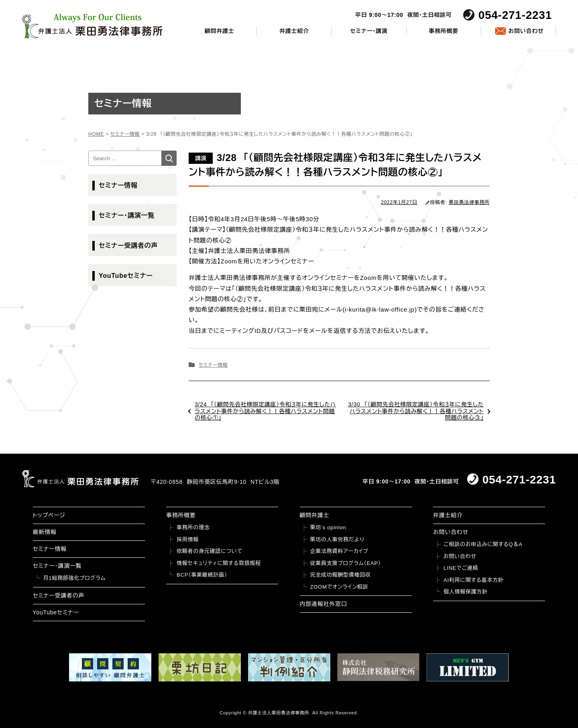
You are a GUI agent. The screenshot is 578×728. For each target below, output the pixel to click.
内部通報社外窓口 (324, 604)
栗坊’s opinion (328, 527)
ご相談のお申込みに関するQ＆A (483, 544)
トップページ (49, 515)
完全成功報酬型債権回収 (341, 575)
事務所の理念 (193, 527)
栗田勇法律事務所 (469, 202)
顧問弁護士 (220, 31)
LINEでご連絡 (461, 568)
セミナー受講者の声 (128, 246)
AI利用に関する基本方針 (474, 580)
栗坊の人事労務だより (337, 539)
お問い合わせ (526, 31)
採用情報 (188, 539)
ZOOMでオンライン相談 (339, 587)
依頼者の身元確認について (210, 551)
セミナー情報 (213, 365)
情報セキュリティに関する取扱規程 (219, 563)
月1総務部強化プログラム (75, 578)
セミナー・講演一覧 (127, 215)
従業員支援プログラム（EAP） (346, 563)
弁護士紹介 (294, 31)
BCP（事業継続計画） (202, 575)
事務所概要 (444, 31)
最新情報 (45, 532)
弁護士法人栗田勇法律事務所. (280, 713)
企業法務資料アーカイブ (340, 551)
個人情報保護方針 (466, 592)
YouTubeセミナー (126, 276)
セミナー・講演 (369, 31)
